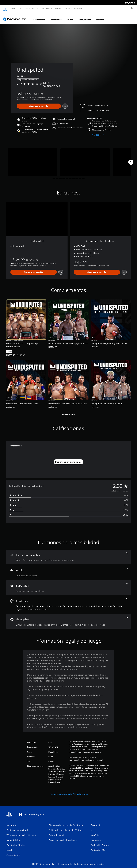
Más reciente (39, 17)
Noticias (58, 8)
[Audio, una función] (68, 570)
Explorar (100, 17)
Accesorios (46, 8)
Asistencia (78, 8)
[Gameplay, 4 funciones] (68, 619)
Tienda (67, 8)
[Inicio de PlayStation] (5, 8)
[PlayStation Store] (15, 16)
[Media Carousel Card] (32, 159)
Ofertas (70, 17)
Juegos (12, 8)
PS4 (27, 8)
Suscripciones (84, 17)
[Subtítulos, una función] (68, 585)
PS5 (20, 8)
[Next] (131, 159)
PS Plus (35, 8)
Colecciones (56, 17)
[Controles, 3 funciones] (68, 602)
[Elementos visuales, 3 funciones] (68, 554)
